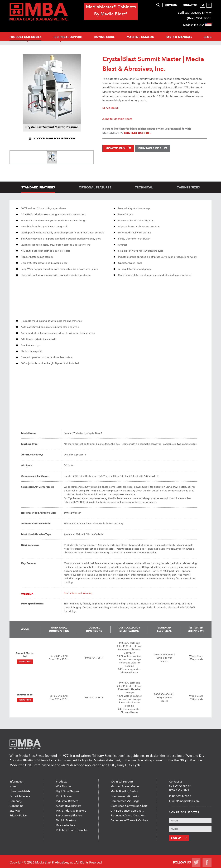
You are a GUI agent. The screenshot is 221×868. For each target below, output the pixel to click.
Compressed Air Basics (125, 796)
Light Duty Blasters (68, 791)
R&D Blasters (64, 796)
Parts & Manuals (20, 796)
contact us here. (137, 133)
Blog (208, 37)
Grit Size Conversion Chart (127, 811)
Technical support (68, 37)
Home (13, 786)
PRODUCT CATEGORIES (25, 37)
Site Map (15, 811)
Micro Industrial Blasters (71, 811)
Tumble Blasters (66, 820)
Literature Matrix (20, 791)
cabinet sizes (188, 187)
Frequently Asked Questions (128, 816)
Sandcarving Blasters (69, 816)
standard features (38, 187)
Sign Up (179, 837)
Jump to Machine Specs (117, 119)
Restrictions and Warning (78, 593)
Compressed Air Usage (125, 801)
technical (144, 187)
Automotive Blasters (69, 806)
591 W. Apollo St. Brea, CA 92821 (180, 788)
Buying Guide (105, 37)
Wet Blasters (64, 786)
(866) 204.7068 (199, 18)
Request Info (25, 662)
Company (171, 5)
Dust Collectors (66, 825)
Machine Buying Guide (125, 786)
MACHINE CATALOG (140, 37)
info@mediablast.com (186, 801)
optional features (95, 187)
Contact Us (190, 5)
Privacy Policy (18, 816)
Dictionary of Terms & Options (129, 820)
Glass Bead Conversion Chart (129, 806)
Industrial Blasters (67, 801)
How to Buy (118, 148)
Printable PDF (153, 148)
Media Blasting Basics (124, 791)
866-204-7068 (182, 796)
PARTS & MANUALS (179, 37)
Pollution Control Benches (72, 830)
